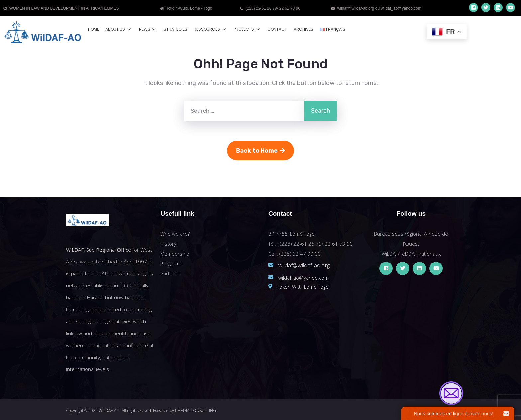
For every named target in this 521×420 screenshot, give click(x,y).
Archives (301, 29)
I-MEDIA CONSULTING (196, 411)
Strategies (174, 29)
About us (118, 29)
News (147, 29)
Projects (245, 29)
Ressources (209, 29)
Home (94, 29)
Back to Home (260, 151)
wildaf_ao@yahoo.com (304, 278)
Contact (275, 29)
